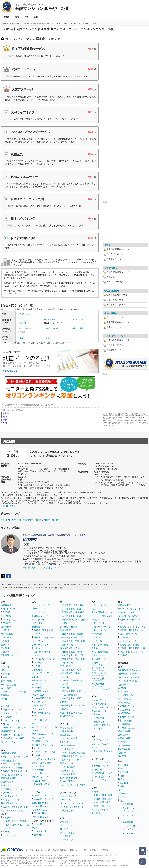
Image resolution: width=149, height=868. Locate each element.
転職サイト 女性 (99, 623)
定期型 (131, 706)
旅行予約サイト (39, 796)
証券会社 (7, 674)
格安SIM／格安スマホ (128, 616)
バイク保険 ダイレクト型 (130, 677)
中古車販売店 (38, 695)
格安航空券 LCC (39, 810)
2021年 (30, 520)
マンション (8, 757)
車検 (34, 723)
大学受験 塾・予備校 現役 (72, 605)
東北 (8, 821)
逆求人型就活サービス (102, 612)
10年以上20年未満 (52, 328)
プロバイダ (123, 623)
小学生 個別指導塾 (69, 695)
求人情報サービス (100, 659)
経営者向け (99, 718)
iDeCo (121, 779)
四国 (122, 634)
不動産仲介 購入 (8, 760)
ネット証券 (6, 667)
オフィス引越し (39, 766)
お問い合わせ (74, 850)
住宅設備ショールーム (11, 789)
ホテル (35, 828)
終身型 (123, 706)
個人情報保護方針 (60, 850)
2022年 (21, 520)
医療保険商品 (124, 703)
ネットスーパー (39, 641)
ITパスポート (77, 760)
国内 (36, 824)
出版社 (37, 755)
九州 (5, 423)
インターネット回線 (127, 641)
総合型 (37, 748)
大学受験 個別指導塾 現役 (72, 612)
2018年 (55, 520)
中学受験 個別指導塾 (70, 673)
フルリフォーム (10, 796)
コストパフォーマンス (115, 336)
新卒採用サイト (99, 669)
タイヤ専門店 (66, 840)
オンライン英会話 (68, 738)
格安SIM (124, 620)
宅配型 (37, 666)
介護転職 (96, 637)
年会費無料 (8, 717)
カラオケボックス (100, 809)
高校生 (65, 705)
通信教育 (64, 702)
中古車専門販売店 (42, 698)
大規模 (47, 338)
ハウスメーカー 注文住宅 (12, 811)
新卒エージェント (100, 674)
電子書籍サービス (40, 741)
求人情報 (104, 850)
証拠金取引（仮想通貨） (14, 738)
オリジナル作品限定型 (44, 752)
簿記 (71, 749)
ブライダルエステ (100, 740)
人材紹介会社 (98, 679)
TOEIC (65, 753)
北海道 (65, 634)
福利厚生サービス (40, 777)
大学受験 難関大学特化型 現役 (74, 620)
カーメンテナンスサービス (44, 727)
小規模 (20, 338)
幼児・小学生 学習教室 (71, 713)
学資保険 (5, 652)
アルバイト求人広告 (101, 689)
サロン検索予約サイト (102, 751)
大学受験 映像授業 (69, 627)
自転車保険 (6, 627)
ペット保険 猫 (124, 699)
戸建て (19, 757)
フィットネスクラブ (70, 796)
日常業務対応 (50, 319)
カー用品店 (65, 836)
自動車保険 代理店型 (127, 674)
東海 (5, 417)
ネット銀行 (6, 688)
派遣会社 (96, 648)
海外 (42, 824)
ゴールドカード (10, 724)
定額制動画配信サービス (43, 734)
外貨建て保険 (124, 738)
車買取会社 (37, 688)
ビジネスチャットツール (103, 707)
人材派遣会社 (98, 685)
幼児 (64, 731)
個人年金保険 (124, 749)
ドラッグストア (67, 825)
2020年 (38, 520)
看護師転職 (97, 634)
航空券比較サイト (40, 803)
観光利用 (38, 835)
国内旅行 (38, 799)
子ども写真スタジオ (41, 738)
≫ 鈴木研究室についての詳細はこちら (41, 567)
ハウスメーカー (10, 832)
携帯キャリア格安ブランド (130, 609)
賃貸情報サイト (8, 782)
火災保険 (5, 630)
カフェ (35, 731)
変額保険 (122, 753)
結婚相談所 (97, 769)
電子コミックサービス (42, 745)
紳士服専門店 (66, 829)
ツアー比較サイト (40, 817)
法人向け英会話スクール (72, 781)
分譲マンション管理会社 (12, 768)
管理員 (20, 319)
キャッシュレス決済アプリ (13, 728)
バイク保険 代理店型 (127, 681)
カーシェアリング (40, 673)
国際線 (45, 813)
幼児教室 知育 (67, 716)
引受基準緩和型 (127, 710)
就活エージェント (100, 605)
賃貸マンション (8, 785)
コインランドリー (40, 623)
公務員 (65, 760)
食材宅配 (36, 627)
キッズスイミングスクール (72, 807)
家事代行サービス (40, 616)
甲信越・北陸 (77, 637)
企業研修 (96, 714)
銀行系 (6, 710)
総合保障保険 (124, 745)
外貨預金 (5, 695)
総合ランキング (24, 314)
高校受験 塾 (66, 630)
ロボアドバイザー (9, 742)
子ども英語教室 (67, 728)
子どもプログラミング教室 (73, 785)
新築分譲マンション (10, 803)
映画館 (95, 792)
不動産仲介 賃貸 (8, 778)
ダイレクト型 (9, 609)
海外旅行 (49, 799)
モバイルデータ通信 (127, 612)
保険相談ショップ (9, 655)
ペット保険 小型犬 (126, 695)
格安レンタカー (39, 680)
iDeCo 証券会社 (8, 685)
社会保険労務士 (78, 753)
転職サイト (97, 620)
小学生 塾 (65, 688)
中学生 (74, 705)
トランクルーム (39, 655)
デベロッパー (9, 835)
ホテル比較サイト (40, 806)
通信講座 (64, 742)
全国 (108, 806)
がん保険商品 (124, 724)
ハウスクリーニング (41, 620)
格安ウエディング (100, 766)
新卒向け (98, 729)
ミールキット (38, 634)
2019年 (47, 520)
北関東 (15, 821)
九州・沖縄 (67, 645)
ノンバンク (17, 710)
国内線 (37, 813)
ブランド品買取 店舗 (42, 763)
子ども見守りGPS (40, 784)
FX (2, 703)
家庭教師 (64, 709)
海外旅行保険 (7, 634)
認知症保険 (123, 735)
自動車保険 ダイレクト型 (130, 670)
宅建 (64, 749)
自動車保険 (6, 605)
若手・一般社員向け (103, 725)
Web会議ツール (99, 711)
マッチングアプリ (100, 780)
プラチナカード (130, 815)
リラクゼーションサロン (72, 803)
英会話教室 (65, 735)
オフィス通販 (38, 770)
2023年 (13, 520)
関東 (110, 795)
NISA (3, 670)
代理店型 (7, 612)
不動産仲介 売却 (8, 753)
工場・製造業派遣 (100, 652)
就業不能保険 (124, 731)
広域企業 (124, 637)
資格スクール (66, 763)
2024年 (4, 520)
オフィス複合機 (39, 773)
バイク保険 (6, 616)
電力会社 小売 (38, 781)
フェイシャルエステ (101, 744)
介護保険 (122, 742)
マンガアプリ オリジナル (44, 759)
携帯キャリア (124, 605)
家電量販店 (65, 822)
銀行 (5, 677)
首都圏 (6, 413)
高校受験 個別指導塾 (70, 648)
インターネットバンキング (13, 692)
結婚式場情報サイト (101, 777)
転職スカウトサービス (102, 627)
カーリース (37, 684)
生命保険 (5, 641)
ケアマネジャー (80, 756)
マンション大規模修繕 (11, 775)
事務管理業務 (23, 323)
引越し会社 (37, 670)
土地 (26, 757)
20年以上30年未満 (78, 328)
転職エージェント (100, 630)
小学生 (82, 705)
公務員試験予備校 (68, 778)
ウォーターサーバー (41, 605)
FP (64, 745)
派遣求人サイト (99, 655)
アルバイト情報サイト (102, 616)
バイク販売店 (38, 709)
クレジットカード (9, 713)
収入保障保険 (126, 720)
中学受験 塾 (66, 666)
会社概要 (30, 850)
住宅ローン (6, 699)
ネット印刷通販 (99, 704)
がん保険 (5, 648)
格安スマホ (135, 620)
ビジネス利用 (40, 831)
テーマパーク (98, 813)
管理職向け (99, 722)
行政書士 (66, 756)
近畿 (5, 420)
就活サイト (97, 609)
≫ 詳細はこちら (8, 506)
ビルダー (7, 817)
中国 (143, 630)
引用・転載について (90, 850)
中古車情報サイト (40, 691)
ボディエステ (98, 747)
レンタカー (37, 677)
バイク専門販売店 (42, 713)
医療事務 (71, 745)
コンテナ (38, 663)
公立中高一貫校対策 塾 (71, 680)
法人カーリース (99, 700)
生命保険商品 (124, 713)
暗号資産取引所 (8, 731)
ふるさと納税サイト (41, 652)
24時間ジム (65, 800)
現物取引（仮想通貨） (13, 735)
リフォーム (6, 793)
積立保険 (122, 756)
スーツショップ (67, 833)
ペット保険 (6, 637)
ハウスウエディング (101, 762)
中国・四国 (23, 825)
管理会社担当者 (77, 319)
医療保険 (5, 645)
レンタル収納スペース (44, 659)
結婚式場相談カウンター (103, 773)
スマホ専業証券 (8, 681)
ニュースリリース (43, 850)
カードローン (7, 706)
